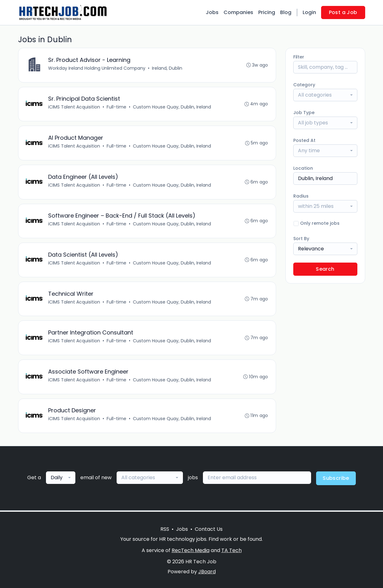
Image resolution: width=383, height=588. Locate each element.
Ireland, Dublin (167, 68)
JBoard (207, 572)
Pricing (267, 12)
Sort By (301, 239)
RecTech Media (191, 550)
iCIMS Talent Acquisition (74, 107)
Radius (301, 196)
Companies (238, 12)
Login (309, 12)
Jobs (212, 12)
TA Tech (232, 550)
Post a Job (343, 12)
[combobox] (325, 95)
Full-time (117, 107)
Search (325, 269)
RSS (165, 529)
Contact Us (209, 529)
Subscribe (336, 479)
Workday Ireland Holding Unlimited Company (97, 68)
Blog (286, 12)
